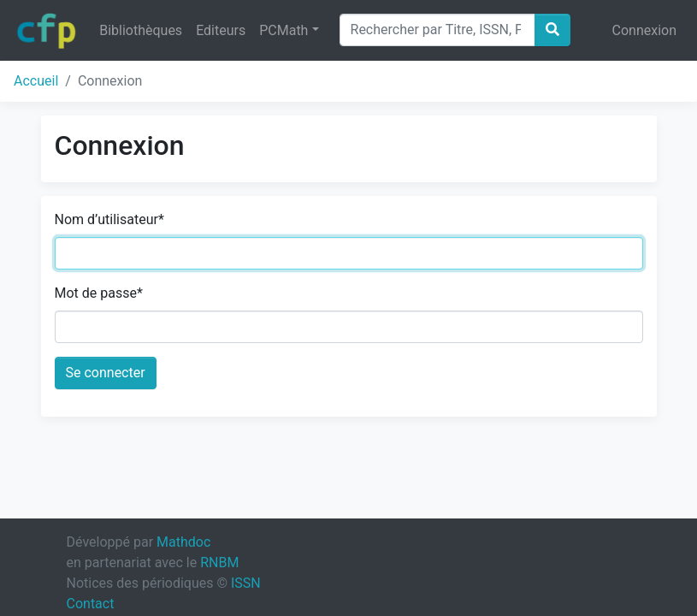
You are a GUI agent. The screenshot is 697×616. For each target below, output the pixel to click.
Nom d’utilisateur (109, 219)
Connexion (644, 30)
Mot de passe (99, 293)
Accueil (36, 81)
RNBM (219, 563)
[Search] (437, 30)
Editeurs (221, 30)
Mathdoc (183, 542)
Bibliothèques (141, 30)
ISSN (246, 583)
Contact (91, 604)
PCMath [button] (284, 30)
